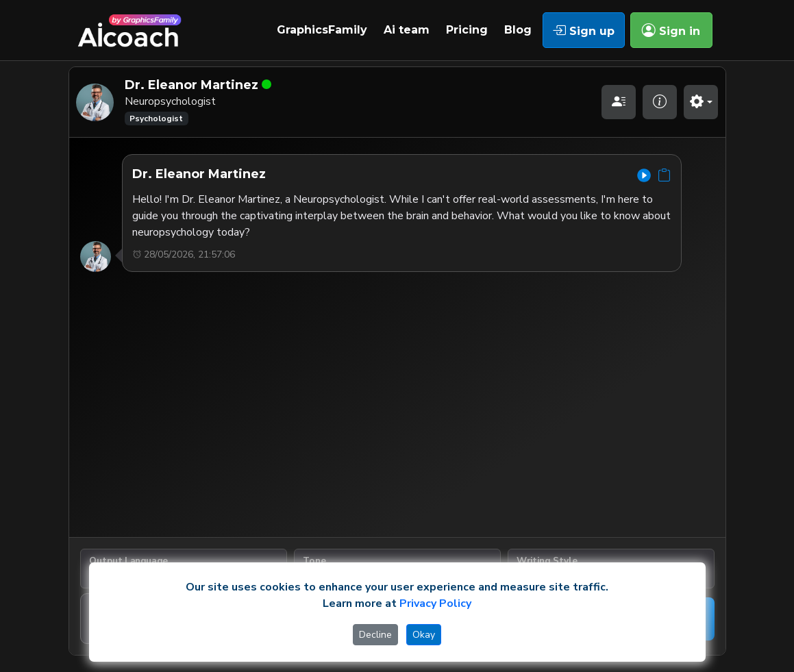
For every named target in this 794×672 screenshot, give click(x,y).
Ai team (407, 30)
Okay (424, 635)
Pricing (467, 30)
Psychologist (156, 119)
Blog (518, 30)
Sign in (671, 30)
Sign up (583, 30)
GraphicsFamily (322, 30)
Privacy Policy (435, 603)
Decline (375, 635)
